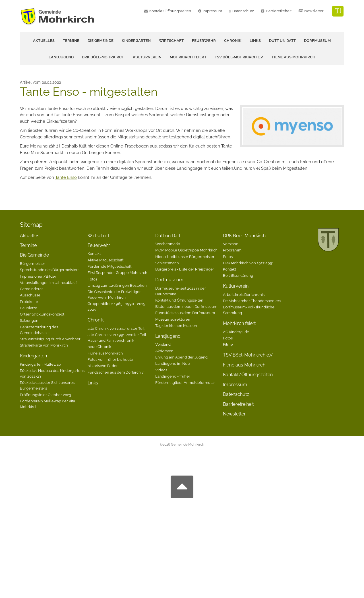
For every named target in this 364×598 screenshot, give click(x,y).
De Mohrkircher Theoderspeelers (252, 301)
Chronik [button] (233, 41)
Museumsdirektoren (173, 319)
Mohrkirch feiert (239, 323)
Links (255, 41)
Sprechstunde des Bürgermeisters (50, 270)
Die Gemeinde (34, 255)
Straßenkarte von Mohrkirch (44, 345)
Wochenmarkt (168, 244)
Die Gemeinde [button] (101, 41)
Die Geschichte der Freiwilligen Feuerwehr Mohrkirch (115, 294)
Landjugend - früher (173, 376)
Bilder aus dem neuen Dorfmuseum (186, 306)
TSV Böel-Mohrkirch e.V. (239, 57)
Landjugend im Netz (173, 363)
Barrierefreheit (279, 11)
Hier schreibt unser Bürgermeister (185, 257)
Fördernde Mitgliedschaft (109, 266)
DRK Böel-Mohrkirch (244, 236)
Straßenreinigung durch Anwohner (50, 339)
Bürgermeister (33, 263)
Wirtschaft (171, 41)
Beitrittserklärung (238, 275)
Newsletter (314, 11)
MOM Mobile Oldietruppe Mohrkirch (186, 250)
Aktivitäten (164, 351)
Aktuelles (44, 41)
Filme (228, 344)
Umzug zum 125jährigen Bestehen (117, 285)
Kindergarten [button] (136, 41)
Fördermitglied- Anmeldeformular (185, 382)
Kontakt (94, 253)
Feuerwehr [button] (204, 41)
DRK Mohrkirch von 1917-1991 (248, 263)
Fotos (92, 279)
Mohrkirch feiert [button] (188, 57)
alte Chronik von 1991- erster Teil (116, 328)
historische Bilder (103, 366)
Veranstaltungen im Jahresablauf (48, 282)
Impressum (212, 11)
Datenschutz (243, 11)
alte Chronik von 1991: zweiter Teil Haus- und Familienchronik (117, 337)
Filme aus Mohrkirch (294, 57)
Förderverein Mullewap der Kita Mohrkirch (47, 404)
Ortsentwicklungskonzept (42, 314)
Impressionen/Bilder (38, 276)
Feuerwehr (99, 245)
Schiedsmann (167, 263)
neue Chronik (99, 347)
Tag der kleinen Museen (176, 325)
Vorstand (163, 344)
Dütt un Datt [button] (282, 41)
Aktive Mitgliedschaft (106, 260)
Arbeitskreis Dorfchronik (244, 294)
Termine (71, 41)
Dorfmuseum (169, 280)
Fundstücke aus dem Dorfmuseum (185, 313)
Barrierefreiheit (238, 404)
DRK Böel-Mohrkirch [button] (103, 57)
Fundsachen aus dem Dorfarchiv (116, 372)
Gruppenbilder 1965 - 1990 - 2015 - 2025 (117, 306)
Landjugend (168, 336)
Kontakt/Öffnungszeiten (170, 11)
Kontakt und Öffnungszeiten (179, 300)
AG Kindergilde (236, 332)
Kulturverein (236, 286)
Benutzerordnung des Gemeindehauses (39, 330)
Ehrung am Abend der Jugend (181, 357)
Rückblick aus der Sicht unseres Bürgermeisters (47, 385)
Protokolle (29, 302)
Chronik (96, 320)
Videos (161, 370)
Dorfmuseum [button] (317, 41)
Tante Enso (66, 177)
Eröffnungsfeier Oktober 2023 (45, 395)
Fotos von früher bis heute (110, 359)
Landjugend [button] (61, 57)
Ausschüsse (30, 295)
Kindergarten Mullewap (40, 364)
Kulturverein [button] (147, 57)
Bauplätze (29, 308)
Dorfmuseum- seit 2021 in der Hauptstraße (181, 291)
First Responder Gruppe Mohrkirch (117, 273)
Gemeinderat (31, 289)
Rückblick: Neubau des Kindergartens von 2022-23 (52, 373)
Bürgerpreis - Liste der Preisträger (185, 269)
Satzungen (29, 320)
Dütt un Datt (168, 236)
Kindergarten (33, 356)
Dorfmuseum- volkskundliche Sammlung (249, 310)
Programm (232, 250)
